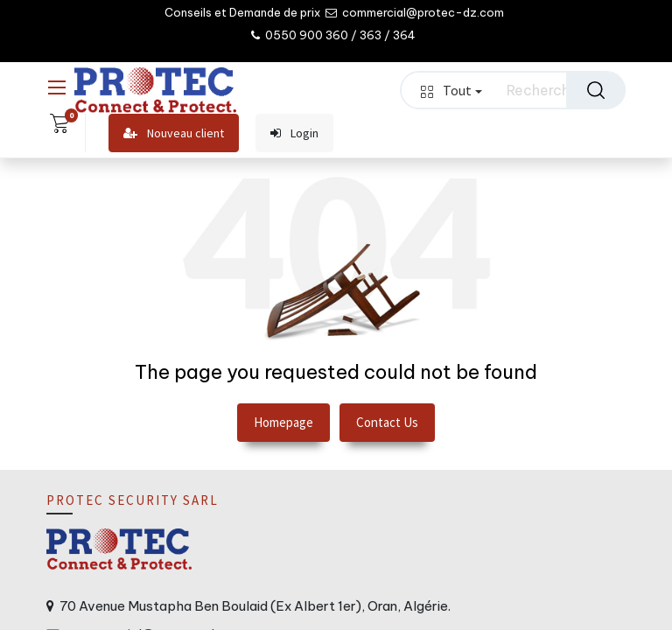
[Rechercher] (596, 90)
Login (294, 133)
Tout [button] (451, 90)
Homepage (283, 422)
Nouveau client (174, 133)
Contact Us (387, 422)
